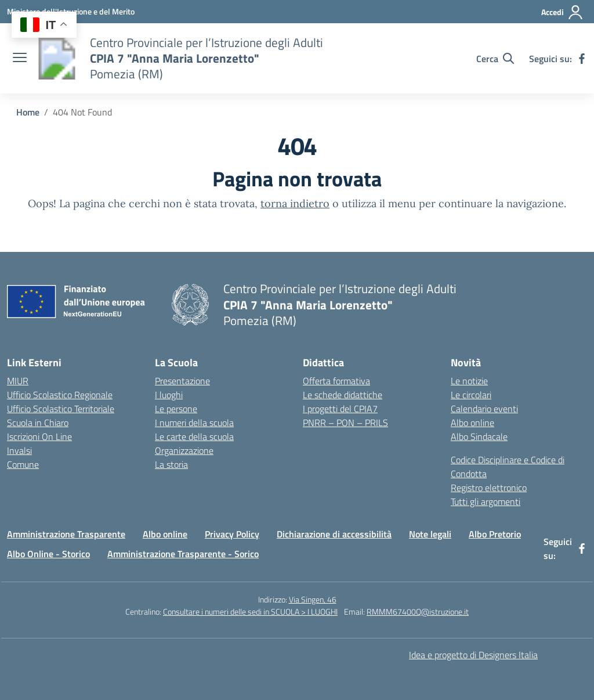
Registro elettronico (489, 488)
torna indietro (295, 203)
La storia (171, 464)
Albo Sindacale (479, 436)
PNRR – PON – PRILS (345, 423)
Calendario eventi (484, 409)
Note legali (430, 534)
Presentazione (182, 381)
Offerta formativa (336, 381)
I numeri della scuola (194, 423)
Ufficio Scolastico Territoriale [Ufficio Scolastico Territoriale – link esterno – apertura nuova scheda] (61, 409)
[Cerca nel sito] (495, 59)
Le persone (176, 409)
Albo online (472, 423)
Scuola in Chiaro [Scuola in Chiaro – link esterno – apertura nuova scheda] (38, 423)
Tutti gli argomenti (486, 501)
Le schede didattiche (343, 395)
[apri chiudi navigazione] (20, 59)
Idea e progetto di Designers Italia (473, 655)
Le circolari (471, 395)
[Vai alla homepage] (57, 59)
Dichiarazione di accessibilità (334, 534)
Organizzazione (184, 450)
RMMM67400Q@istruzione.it (418, 611)
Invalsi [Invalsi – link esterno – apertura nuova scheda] (19, 450)
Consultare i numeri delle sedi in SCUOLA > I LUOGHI (250, 611)
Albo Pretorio (495, 534)
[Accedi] (562, 12)
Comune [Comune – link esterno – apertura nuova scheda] (23, 464)
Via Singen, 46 (313, 599)
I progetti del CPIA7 (340, 409)
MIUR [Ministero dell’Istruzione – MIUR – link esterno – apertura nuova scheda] (18, 381)
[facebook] (582, 59)
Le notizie (469, 381)
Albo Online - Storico (48, 554)
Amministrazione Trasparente (66, 534)
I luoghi (169, 395)
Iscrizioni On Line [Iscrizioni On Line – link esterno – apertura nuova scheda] (39, 436)
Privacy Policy (232, 534)
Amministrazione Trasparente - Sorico (183, 554)
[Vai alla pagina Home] (28, 112)
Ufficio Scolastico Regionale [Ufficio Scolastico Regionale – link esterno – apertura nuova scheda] (60, 395)
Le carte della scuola (194, 436)
